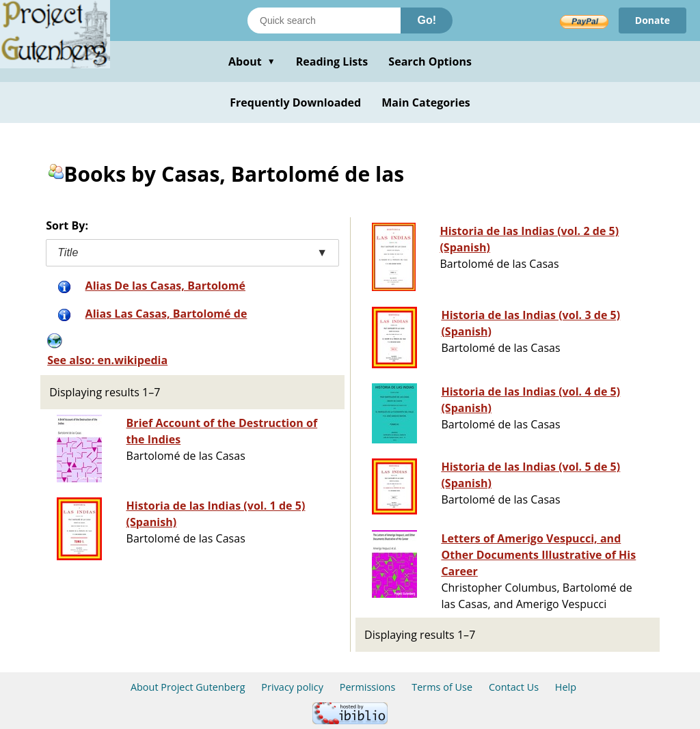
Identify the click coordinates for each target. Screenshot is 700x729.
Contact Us (514, 687)
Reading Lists (332, 61)
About (252, 61)
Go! (427, 20)
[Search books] (324, 20)
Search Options (430, 61)
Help (566, 687)
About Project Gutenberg (188, 687)
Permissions (368, 687)
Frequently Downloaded (295, 102)
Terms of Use (442, 687)
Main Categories (426, 102)
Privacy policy (292, 687)
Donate (652, 20)
